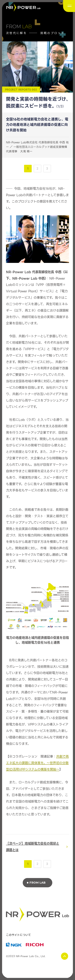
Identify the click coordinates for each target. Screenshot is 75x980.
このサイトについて (19, 935)
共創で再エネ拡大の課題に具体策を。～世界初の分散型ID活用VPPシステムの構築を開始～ (37, 763)
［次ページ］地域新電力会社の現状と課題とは (33, 847)
